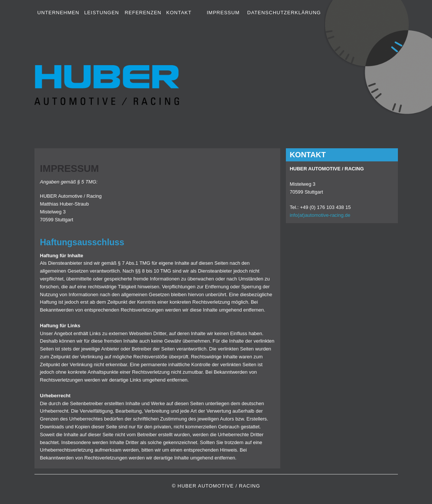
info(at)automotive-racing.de (320, 215)
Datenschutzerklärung (284, 13)
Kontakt (179, 13)
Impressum (223, 13)
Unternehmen (58, 13)
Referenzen (143, 13)
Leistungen (102, 13)
